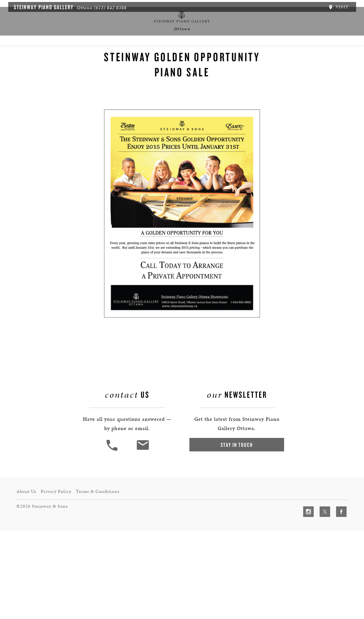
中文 (184, 54)
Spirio (80, 54)
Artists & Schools (259, 54)
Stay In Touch (235, 543)
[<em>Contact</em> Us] (144, 548)
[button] (114, 548)
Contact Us (306, 54)
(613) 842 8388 (107, 7)
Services (214, 54)
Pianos (109, 54)
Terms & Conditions (103, 580)
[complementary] (316, 583)
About (52, 54)
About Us (27, 580)
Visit (342, 6)
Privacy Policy (59, 580)
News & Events (147, 54)
